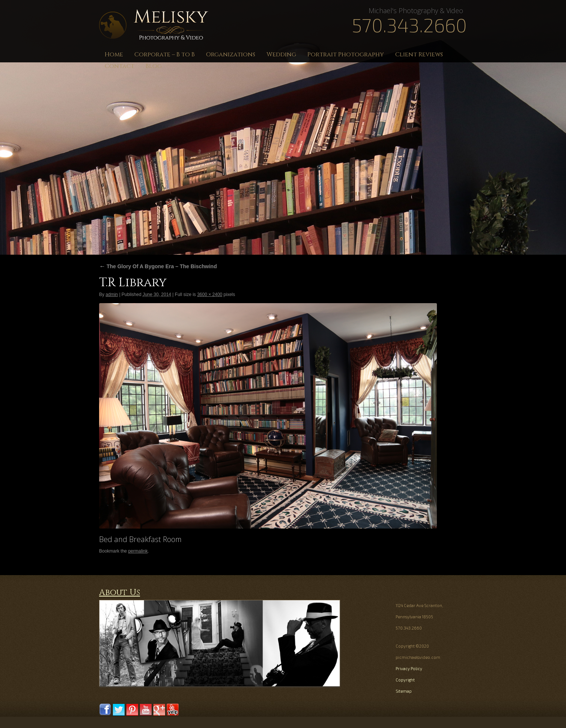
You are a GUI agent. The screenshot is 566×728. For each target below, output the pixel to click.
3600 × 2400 (210, 295)
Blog (154, 66)
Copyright (405, 680)
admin (112, 295)
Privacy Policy (409, 668)
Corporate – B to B (165, 54)
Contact (120, 66)
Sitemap (404, 691)
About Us (120, 593)
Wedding (281, 54)
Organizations (231, 54)
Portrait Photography (346, 54)
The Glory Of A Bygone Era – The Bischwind (158, 266)
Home (114, 54)
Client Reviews (419, 54)
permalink (138, 551)
